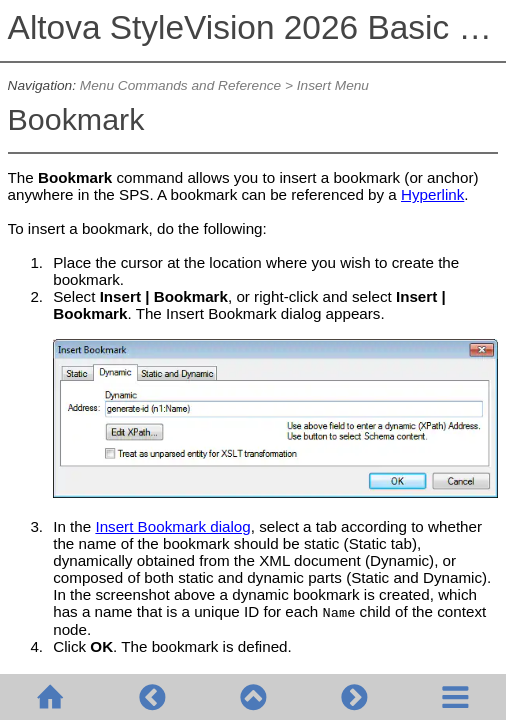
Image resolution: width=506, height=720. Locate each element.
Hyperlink (432, 194)
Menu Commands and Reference (180, 85)
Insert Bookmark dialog (172, 526)
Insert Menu (333, 85)
